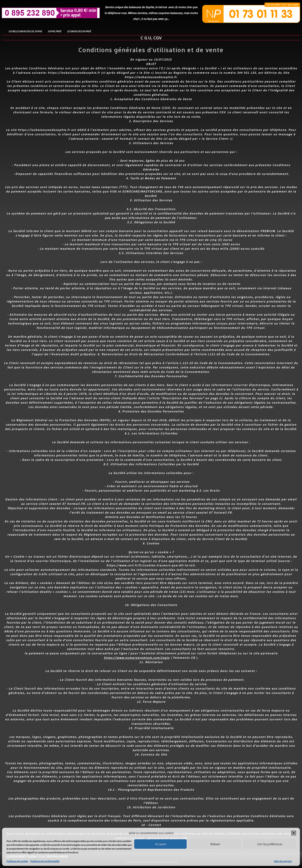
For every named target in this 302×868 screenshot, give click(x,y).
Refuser (215, 844)
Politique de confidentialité (45, 861)
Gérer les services (283, 861)
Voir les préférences (270, 844)
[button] (294, 833)
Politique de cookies (17, 861)
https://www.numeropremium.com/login (137, 658)
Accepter (160, 844)
